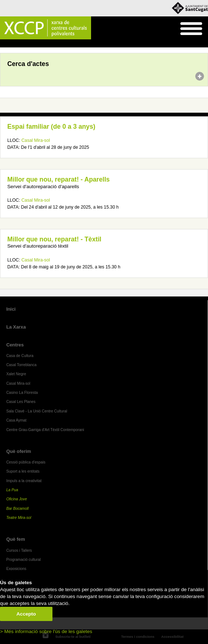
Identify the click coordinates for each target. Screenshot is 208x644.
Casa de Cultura (20, 356)
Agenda (19, 44)
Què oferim (19, 451)
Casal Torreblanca (21, 365)
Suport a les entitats (23, 471)
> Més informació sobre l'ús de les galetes (46, 631)
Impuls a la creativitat (24, 481)
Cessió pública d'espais (26, 462)
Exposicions (16, 569)
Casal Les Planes (21, 402)
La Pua (12, 490)
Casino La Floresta (22, 393)
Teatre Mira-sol (19, 518)
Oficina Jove (17, 499)
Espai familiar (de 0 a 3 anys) (51, 127)
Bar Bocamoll (17, 509)
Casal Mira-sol (36, 140)
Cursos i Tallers (19, 550)
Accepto (26, 614)
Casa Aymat (16, 420)
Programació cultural (23, 560)
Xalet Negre (16, 374)
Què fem (16, 539)
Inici (4, 44)
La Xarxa (16, 327)
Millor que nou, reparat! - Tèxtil (54, 239)
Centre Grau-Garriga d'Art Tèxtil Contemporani (45, 430)
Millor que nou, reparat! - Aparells (58, 179)
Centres (15, 345)
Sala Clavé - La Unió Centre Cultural (37, 411)
